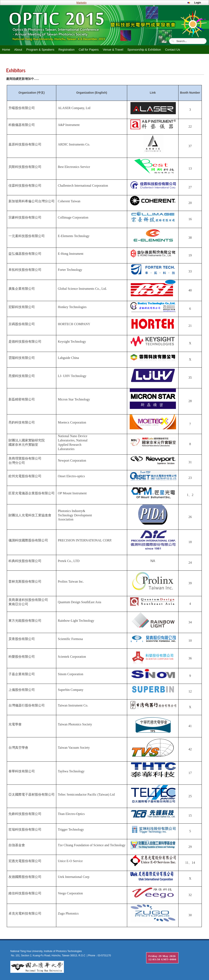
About (18, 50)
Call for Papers (89, 50)
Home (6, 50)
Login (198, 3)
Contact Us (173, 50)
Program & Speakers (40, 50)
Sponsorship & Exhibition (144, 50)
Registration (66, 50)
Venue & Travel (113, 50)
